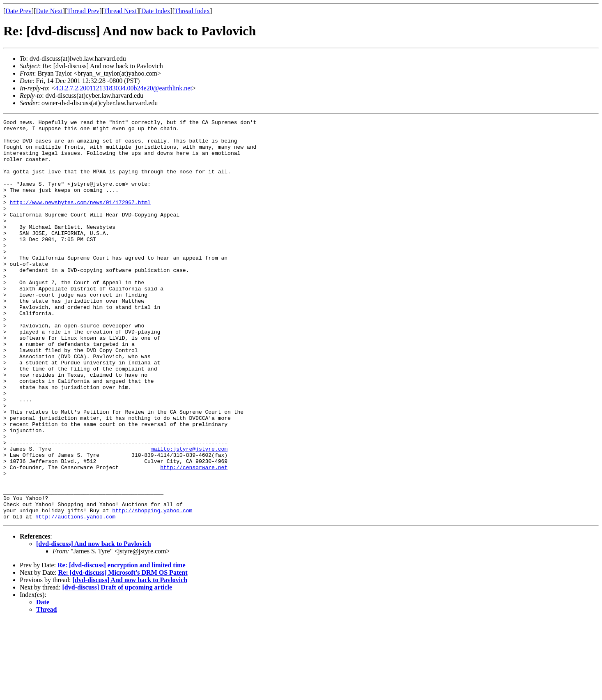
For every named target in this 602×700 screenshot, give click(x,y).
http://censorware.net (194, 537)
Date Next (49, 11)
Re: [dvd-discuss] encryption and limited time (122, 645)
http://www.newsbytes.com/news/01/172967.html (80, 219)
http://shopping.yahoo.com (152, 589)
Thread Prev (83, 11)
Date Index (156, 11)
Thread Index (192, 11)
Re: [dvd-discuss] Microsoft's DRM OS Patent (123, 653)
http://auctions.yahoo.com (75, 596)
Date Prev (18, 11)
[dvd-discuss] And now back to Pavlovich (94, 624)
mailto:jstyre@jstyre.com (189, 515)
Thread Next (120, 11)
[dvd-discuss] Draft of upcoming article (117, 667)
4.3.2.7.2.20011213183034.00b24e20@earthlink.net (124, 88)
